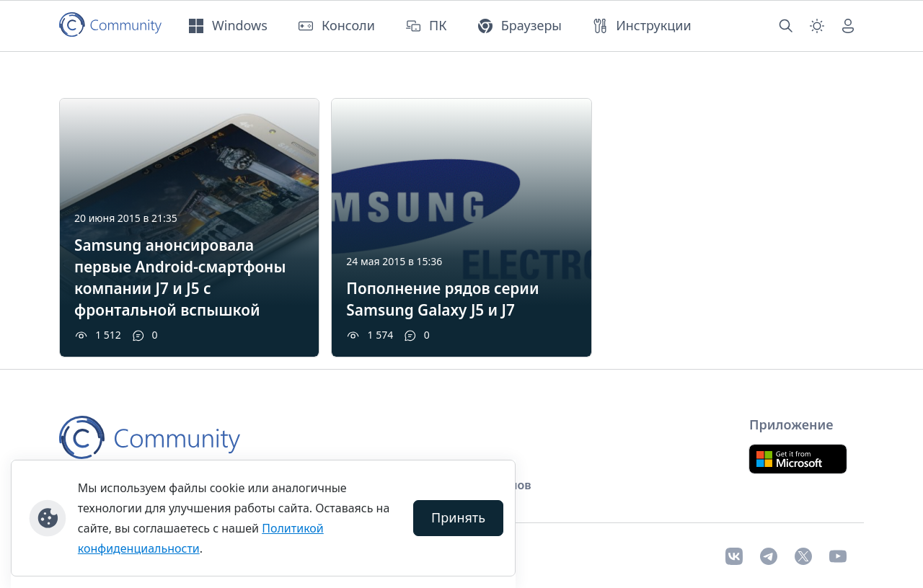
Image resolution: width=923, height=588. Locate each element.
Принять (458, 517)
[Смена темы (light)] (817, 26)
